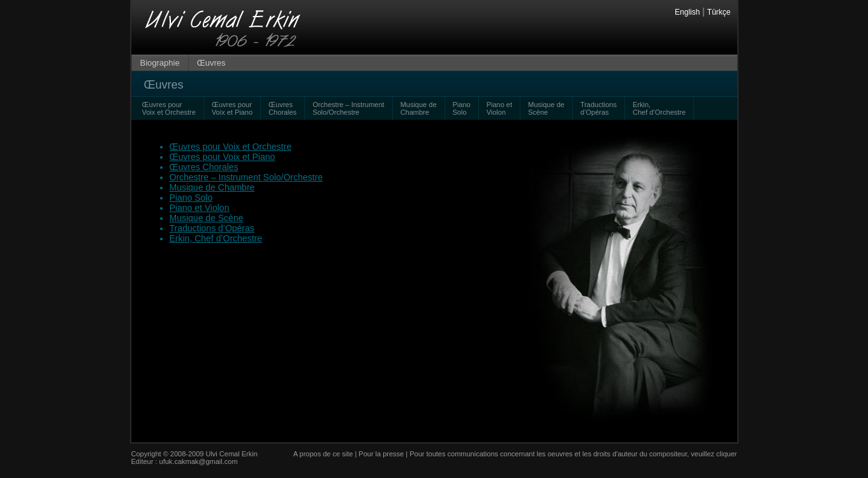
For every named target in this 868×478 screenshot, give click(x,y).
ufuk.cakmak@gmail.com (199, 461)
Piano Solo (462, 108)
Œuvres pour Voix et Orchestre (169, 108)
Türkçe (719, 12)
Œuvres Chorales (283, 108)
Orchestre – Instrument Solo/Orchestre (349, 108)
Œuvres (211, 63)
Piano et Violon (499, 108)
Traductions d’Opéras (599, 108)
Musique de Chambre (419, 108)
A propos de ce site (323, 454)
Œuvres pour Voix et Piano (232, 108)
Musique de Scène (546, 108)
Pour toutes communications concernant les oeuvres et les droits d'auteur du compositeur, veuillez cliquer (573, 454)
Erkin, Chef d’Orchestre (216, 238)
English (687, 12)
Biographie (160, 63)
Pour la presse (381, 454)
